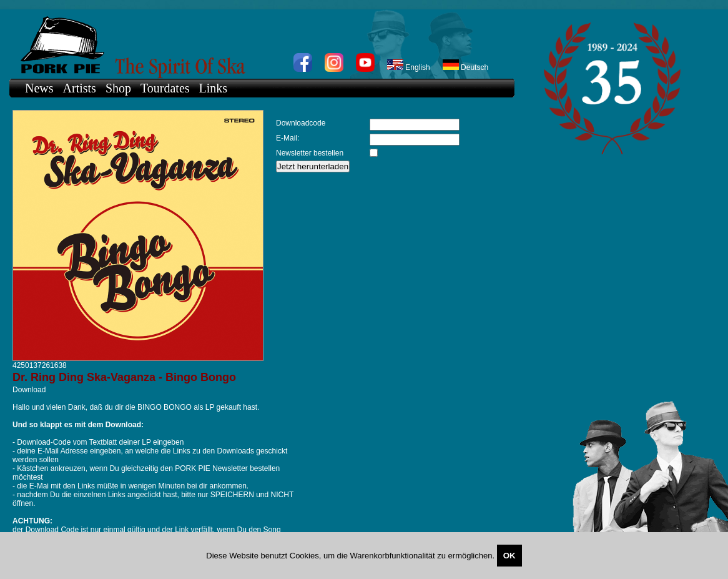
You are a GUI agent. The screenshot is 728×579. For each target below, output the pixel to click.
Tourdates (165, 88)
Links (214, 88)
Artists (80, 88)
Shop (118, 88)
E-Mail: (288, 138)
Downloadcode (301, 123)
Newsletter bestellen (310, 153)
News (39, 88)
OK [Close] (509, 556)
